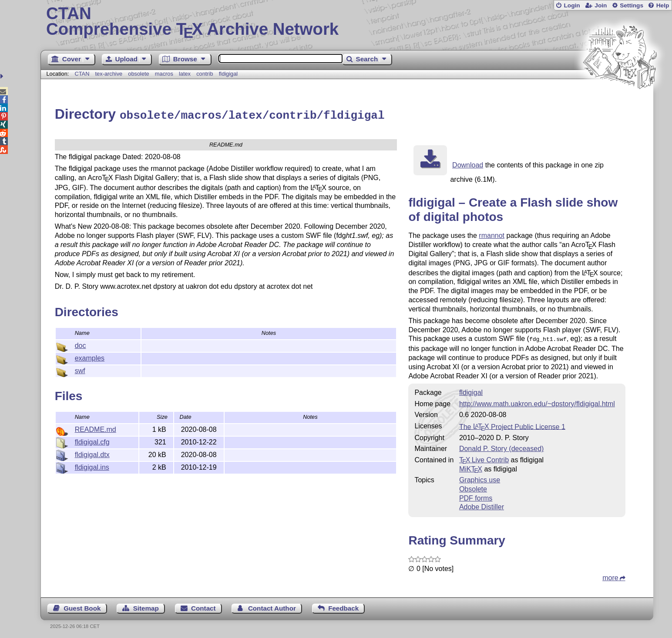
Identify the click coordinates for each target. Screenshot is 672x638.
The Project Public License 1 (512, 424)
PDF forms (476, 496)
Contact (203, 606)
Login (572, 5)
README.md (96, 428)
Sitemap (146, 606)
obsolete (138, 74)
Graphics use (480, 478)
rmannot (492, 234)
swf (80, 369)
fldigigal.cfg (92, 441)
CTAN (82, 74)
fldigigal (228, 74)
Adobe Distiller (482, 505)
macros (164, 74)
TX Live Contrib (484, 458)
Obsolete (473, 487)
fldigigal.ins (92, 466)
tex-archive (109, 74)
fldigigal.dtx (92, 453)
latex (185, 74)
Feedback (343, 606)
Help (663, 5)
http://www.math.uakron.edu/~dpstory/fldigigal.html (537, 402)
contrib (205, 74)
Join (601, 5)
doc (81, 344)
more (610, 576)
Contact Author (272, 606)
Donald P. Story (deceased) (501, 446)
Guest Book (82, 606)
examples (90, 357)
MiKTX (471, 467)
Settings (632, 5)
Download (468, 164)
